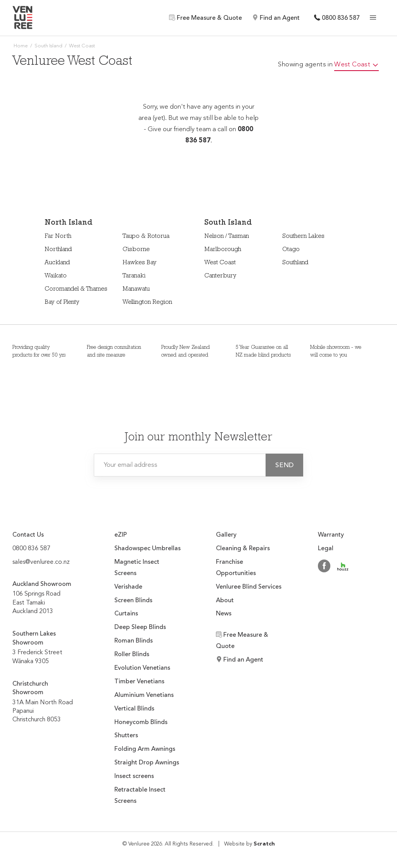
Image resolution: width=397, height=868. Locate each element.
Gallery (226, 535)
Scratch (264, 844)
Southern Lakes (303, 237)
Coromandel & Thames (76, 289)
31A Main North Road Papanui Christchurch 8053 (46, 698)
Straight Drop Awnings (147, 763)
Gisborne (136, 250)
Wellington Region (147, 303)
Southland (295, 263)
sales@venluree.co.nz (41, 562)
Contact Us (28, 535)
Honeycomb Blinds (141, 722)
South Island (48, 46)
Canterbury (220, 276)
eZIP (121, 535)
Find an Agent (276, 18)
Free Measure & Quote (205, 18)
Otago (291, 250)
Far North (58, 237)
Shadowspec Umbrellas (148, 549)
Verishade (128, 587)
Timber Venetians (139, 682)
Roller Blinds (132, 655)
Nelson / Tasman (227, 237)
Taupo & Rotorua (146, 237)
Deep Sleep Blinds (140, 627)
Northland (58, 250)
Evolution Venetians (142, 668)
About (225, 601)
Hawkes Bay (140, 263)
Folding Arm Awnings (145, 749)
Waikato (56, 276)
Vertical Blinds (134, 709)
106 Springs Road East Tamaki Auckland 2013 (42, 593)
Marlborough (223, 250)
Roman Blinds (134, 641)
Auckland (57, 263)
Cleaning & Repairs (243, 549)
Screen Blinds (133, 601)
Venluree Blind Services (249, 587)
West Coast (220, 263)
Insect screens (134, 776)
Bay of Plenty (62, 303)
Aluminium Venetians (144, 695)
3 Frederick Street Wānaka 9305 (46, 643)
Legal (326, 549)
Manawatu (136, 289)
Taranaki (134, 276)
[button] (284, 465)
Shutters (126, 736)
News (224, 614)
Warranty (331, 535)
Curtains (126, 614)
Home (21, 46)
